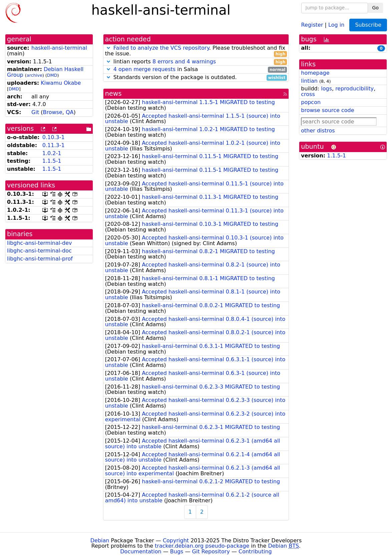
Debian (100, 540)
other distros (318, 131)
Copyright (176, 540)
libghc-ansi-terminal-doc (39, 251)
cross (308, 94)
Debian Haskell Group (45, 72)
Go (375, 8)
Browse (53, 112)
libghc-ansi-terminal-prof (40, 259)
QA (70, 112)
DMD (52, 75)
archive (35, 75)
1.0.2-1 (52, 153)
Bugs (177, 551)
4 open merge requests (144, 69)
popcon (311, 102)
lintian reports (196, 62)
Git (35, 112)
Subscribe (368, 25)
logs (326, 89)
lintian (309, 81)
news (113, 94)
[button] (108, 48)
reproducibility (354, 89)
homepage (315, 73)
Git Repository (211, 551)
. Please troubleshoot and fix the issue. (196, 51)
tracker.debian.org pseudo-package (202, 546)
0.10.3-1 (54, 137)
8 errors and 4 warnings (184, 62)
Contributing (255, 551)
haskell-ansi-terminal (59, 48)
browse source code (327, 110)
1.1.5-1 (52, 161)
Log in (336, 25)
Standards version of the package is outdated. (196, 78)
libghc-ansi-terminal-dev (40, 243)
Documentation (141, 551)
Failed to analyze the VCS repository (161, 48)
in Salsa (196, 70)
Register (312, 25)
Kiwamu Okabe (61, 83)
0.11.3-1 (54, 145)
